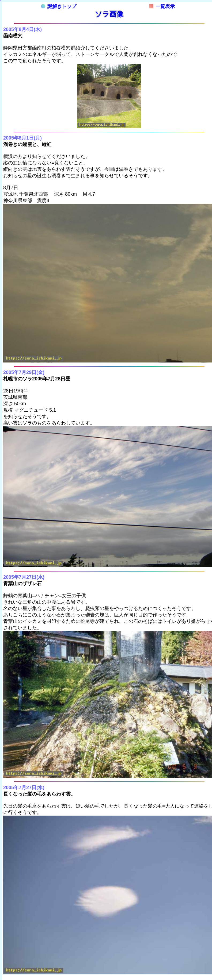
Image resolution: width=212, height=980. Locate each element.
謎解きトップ (59, 6)
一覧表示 (162, 6)
